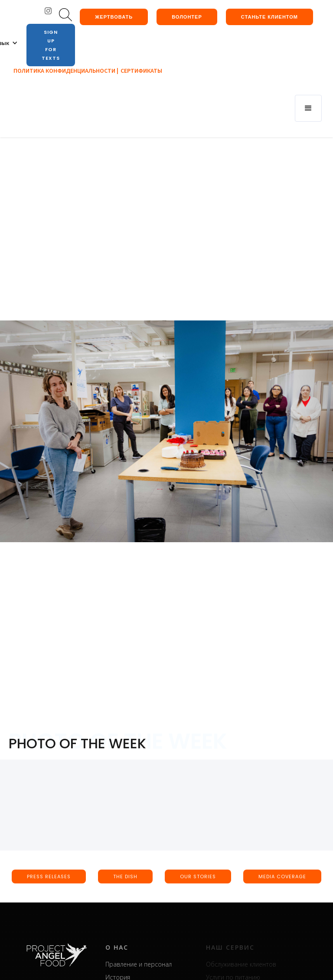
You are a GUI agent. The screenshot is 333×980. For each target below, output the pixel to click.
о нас (128, 947)
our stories (198, 877)
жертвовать (114, 17)
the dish (125, 877)
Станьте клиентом (269, 17)
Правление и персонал (149, 964)
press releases (49, 877)
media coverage (282, 877)
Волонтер (187, 17)
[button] (308, 108)
